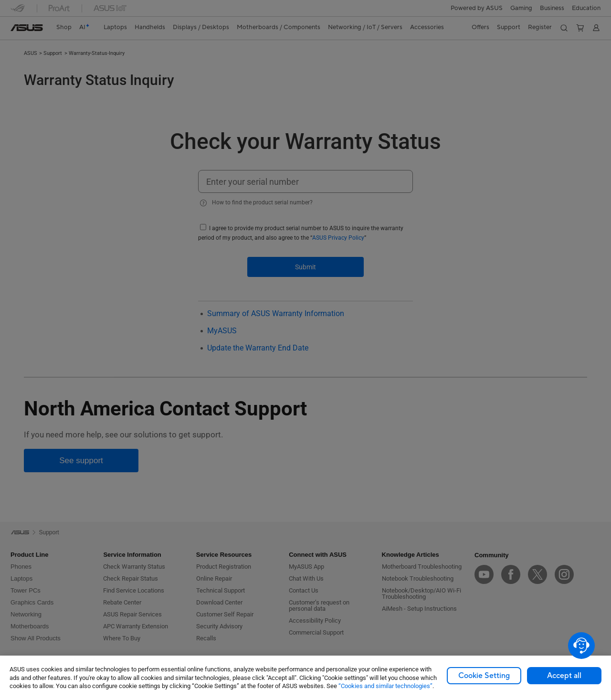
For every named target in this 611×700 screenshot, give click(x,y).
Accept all (564, 676)
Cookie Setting (484, 676)
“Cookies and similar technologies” (385, 686)
